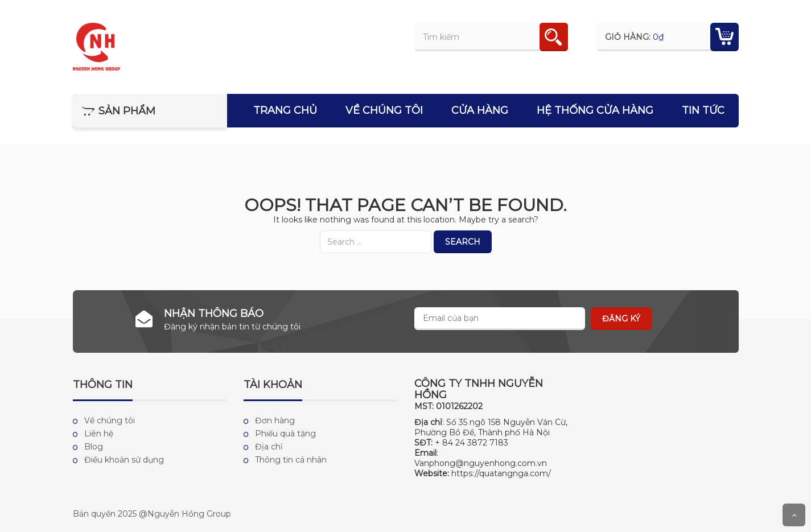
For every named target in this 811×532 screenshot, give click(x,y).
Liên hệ (99, 434)
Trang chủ (285, 110)
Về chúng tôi (384, 110)
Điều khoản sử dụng (124, 460)
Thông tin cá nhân (291, 460)
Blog (94, 447)
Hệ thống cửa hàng (595, 110)
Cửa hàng (480, 110)
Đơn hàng (275, 420)
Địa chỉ (269, 447)
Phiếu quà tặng (285, 434)
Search (463, 242)
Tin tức (703, 110)
